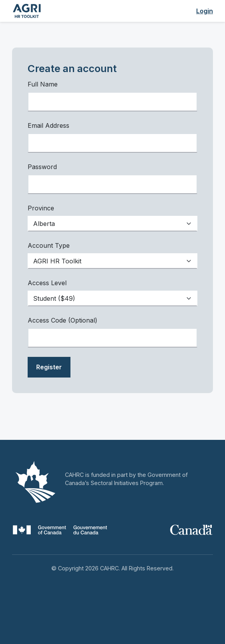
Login (205, 11)
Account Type (49, 245)
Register (49, 367)
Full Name (43, 84)
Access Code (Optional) (62, 320)
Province (41, 208)
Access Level (47, 283)
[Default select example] (112, 224)
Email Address (48, 125)
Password (42, 167)
